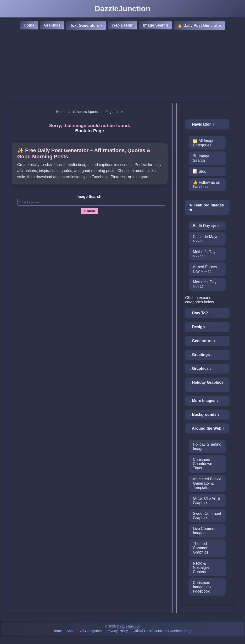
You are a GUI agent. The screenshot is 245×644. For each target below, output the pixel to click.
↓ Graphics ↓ (200, 369)
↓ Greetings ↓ (201, 355)
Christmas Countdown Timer (203, 464)
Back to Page (90, 131)
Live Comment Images (205, 531)
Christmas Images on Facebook (202, 587)
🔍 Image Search (201, 158)
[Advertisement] (122, 67)
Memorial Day (205, 284)
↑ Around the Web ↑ (207, 428)
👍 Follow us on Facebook (206, 185)
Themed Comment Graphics (201, 548)
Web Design (123, 25)
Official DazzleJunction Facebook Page (162, 631)
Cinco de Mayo (206, 239)
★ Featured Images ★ (206, 207)
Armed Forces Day (205, 269)
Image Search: (90, 197)
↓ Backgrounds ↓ (204, 414)
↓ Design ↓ (198, 327)
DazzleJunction (129, 626)
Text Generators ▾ (86, 25)
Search (89, 211)
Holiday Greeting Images (207, 447)
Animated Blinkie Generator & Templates (207, 483)
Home (29, 25)
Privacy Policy (117, 631)
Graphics (52, 25)
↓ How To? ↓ (200, 313)
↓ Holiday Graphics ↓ (206, 385)
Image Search (156, 25)
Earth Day (207, 226)
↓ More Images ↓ (204, 401)
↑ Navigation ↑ (202, 124)
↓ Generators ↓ (202, 341)
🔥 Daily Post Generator (199, 25)
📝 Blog (200, 171)
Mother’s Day (204, 254)
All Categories (91, 631)
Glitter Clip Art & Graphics (206, 501)
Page (109, 112)
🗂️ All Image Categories (204, 143)
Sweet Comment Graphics (207, 516)
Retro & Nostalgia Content (201, 568)
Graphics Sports (85, 112)
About (71, 631)
